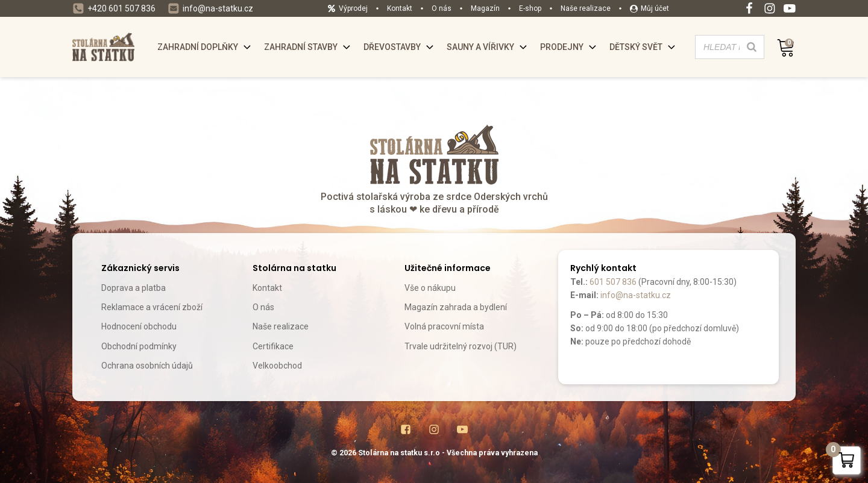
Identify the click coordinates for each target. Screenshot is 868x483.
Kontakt (267, 288)
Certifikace (273, 346)
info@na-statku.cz (636, 295)
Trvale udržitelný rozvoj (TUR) (461, 346)
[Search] (752, 47)
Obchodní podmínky (139, 346)
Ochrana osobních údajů (147, 366)
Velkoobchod (277, 366)
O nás (263, 307)
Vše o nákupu (430, 288)
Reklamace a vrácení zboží (152, 307)
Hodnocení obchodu (139, 326)
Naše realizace (281, 326)
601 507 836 (613, 282)
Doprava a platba (134, 288)
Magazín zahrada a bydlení (456, 307)
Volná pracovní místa (444, 326)
